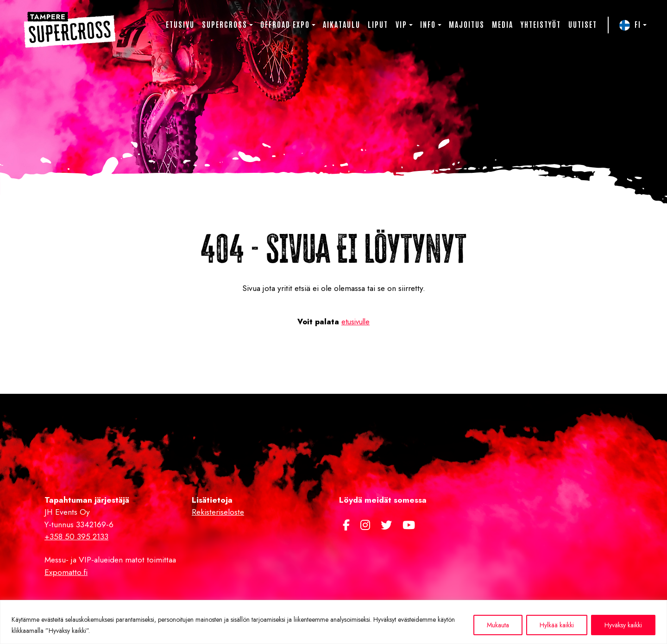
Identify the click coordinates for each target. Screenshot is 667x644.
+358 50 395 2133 (76, 537)
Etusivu (180, 24)
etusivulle (356, 322)
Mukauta (498, 625)
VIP (401, 24)
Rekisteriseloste (218, 512)
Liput (378, 24)
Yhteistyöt (541, 24)
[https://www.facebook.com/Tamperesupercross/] (348, 525)
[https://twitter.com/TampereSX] (388, 525)
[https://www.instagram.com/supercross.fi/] (367, 525)
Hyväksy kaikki (623, 625)
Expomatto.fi (66, 572)
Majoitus (467, 24)
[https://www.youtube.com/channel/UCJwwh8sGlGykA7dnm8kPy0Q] (409, 525)
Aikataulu (342, 24)
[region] (333, 622)
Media (503, 24)
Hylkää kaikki (557, 625)
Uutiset (583, 24)
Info (428, 24)
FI (638, 24)
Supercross (225, 24)
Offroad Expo (285, 24)
